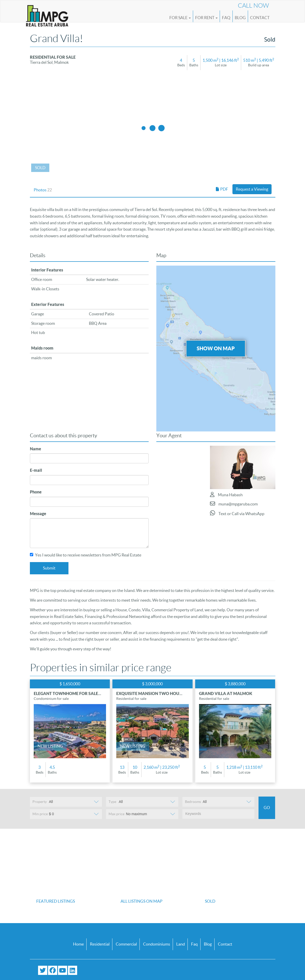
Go (267, 808)
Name (36, 449)
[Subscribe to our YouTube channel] (63, 970)
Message (38, 514)
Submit (49, 568)
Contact (260, 18)
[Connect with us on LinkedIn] (73, 970)
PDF (222, 189)
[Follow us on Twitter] (43, 970)
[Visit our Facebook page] (53, 970)
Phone (36, 492)
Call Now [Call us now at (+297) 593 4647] (253, 6)
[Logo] (47, 13)
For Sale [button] (180, 18)
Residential (100, 944)
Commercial (126, 944)
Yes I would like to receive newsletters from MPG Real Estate (86, 555)
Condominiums (157, 944)
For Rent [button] (206, 18)
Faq (194, 944)
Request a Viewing (252, 189)
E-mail (36, 470)
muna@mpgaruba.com (234, 504)
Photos (43, 190)
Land (181, 944)
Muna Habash (226, 494)
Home (78, 944)
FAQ (226, 18)
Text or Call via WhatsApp (237, 513)
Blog (240, 18)
